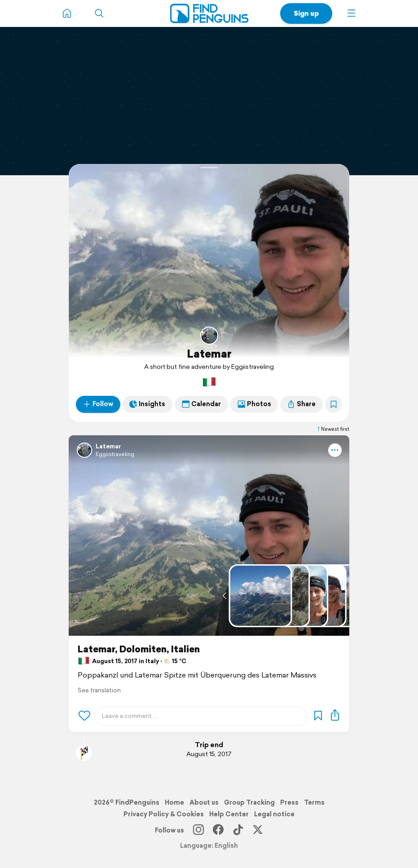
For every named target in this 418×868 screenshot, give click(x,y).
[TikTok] (238, 830)
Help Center (229, 814)
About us (204, 802)
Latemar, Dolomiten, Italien (139, 649)
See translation (99, 690)
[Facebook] (218, 830)
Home (174, 802)
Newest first (333, 429)
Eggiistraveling (115, 454)
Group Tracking (249, 802)
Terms (314, 802)
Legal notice (274, 814)
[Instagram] (198, 830)
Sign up (306, 13)
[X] (258, 830)
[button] (352, 13)
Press (289, 802)
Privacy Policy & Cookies (164, 814)
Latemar (209, 354)
